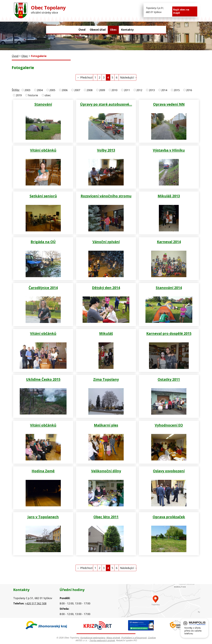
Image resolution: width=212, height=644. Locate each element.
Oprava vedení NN (169, 104)
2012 (139, 90)
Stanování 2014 (169, 288)
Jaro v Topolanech (43, 517)
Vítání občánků (43, 150)
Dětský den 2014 (106, 288)
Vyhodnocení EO (169, 425)
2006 (65, 90)
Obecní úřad (98, 30)
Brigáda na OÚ (43, 242)
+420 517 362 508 (36, 603)
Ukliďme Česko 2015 (43, 379)
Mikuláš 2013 (169, 196)
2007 (77, 90)
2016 (189, 90)
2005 (52, 90)
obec (48, 95)
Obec (113, 30)
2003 (27, 90)
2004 (40, 90)
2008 (90, 90)
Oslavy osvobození (169, 471)
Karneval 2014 (169, 242)
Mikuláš (106, 333)
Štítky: (16, 90)
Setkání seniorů (43, 196)
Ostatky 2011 (169, 379)
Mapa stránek (113, 638)
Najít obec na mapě (181, 11)
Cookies (152, 638)
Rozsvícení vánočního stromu (106, 196)
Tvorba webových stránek (102, 640)
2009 (102, 90)
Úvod (82, 30)
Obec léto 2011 (106, 517)
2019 (19, 95)
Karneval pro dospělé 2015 (169, 333)
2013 (152, 90)
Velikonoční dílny (106, 471)
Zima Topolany (106, 379)
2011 (127, 90)
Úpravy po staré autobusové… (106, 104)
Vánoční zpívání (106, 242)
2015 (177, 90)
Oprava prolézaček (169, 517)
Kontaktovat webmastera (93, 638)
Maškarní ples (106, 425)
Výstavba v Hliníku (169, 150)
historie (33, 95)
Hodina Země (43, 471)
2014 (164, 90)
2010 (114, 90)
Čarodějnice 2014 (43, 288)
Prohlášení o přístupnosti (134, 638)
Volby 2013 (106, 150)
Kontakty (127, 30)
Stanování (43, 104)
